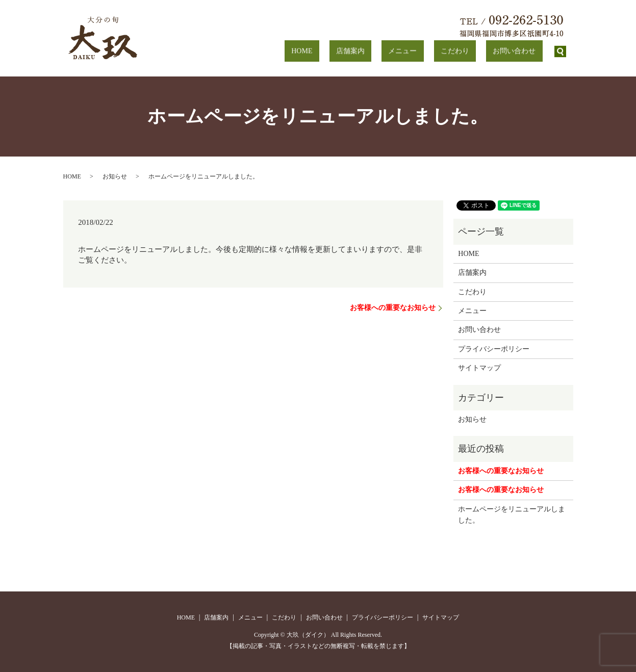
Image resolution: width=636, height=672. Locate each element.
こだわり (475, 51)
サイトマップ (479, 368)
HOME (363, 51)
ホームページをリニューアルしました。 (512, 515)
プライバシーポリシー (494, 349)
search (561, 51)
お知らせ (115, 176)
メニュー (437, 51)
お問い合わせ (521, 51)
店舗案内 (398, 51)
